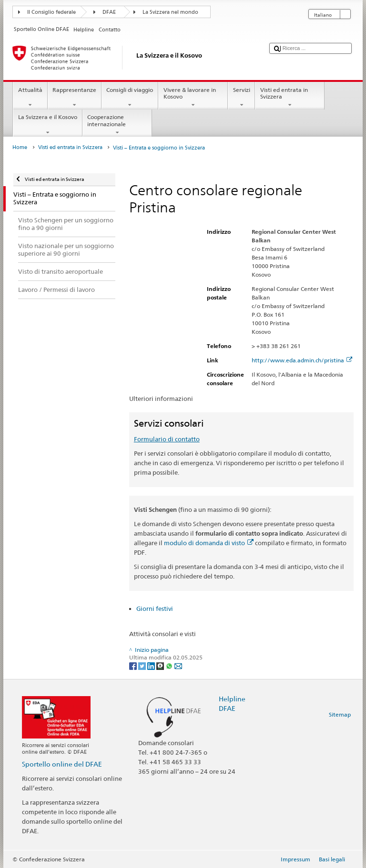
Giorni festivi (155, 609)
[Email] (178, 665)
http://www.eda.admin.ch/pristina (302, 360)
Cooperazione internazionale (117, 125)
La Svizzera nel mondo (170, 12)
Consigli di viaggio (130, 98)
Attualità (30, 98)
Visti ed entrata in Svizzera (290, 98)
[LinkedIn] (152, 665)
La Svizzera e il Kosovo (47, 125)
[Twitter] (143, 665)
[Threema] (161, 665)
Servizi (241, 98)
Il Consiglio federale (51, 12)
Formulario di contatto (167, 439)
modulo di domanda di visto (209, 543)
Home (20, 147)
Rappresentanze (75, 98)
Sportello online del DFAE (62, 764)
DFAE (109, 12)
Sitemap (340, 714)
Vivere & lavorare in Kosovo (193, 98)
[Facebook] (134, 665)
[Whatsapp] (170, 665)
